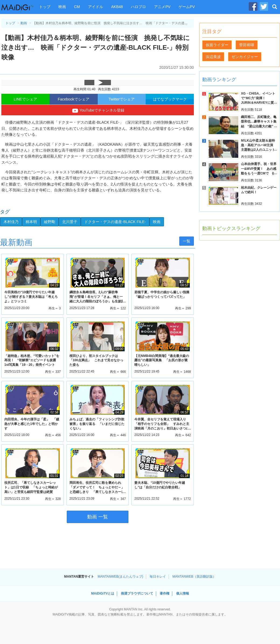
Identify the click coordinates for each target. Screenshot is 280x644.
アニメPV (162, 7)
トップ (45, 7)
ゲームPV (187, 7)
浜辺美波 (213, 57)
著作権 (164, 593)
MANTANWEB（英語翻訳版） (194, 577)
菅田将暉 (247, 45)
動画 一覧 (98, 517)
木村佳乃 (11, 222)
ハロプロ (138, 7)
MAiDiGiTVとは (103, 593)
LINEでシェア (25, 99)
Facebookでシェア (73, 99)
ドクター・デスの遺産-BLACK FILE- (115, 222)
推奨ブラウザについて (137, 593)
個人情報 (183, 593)
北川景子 (70, 222)
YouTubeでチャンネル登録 (98, 111)
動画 (24, 23)
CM (77, 7)
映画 (62, 7)
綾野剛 (50, 222)
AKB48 (117, 7)
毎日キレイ (158, 577)
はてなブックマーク (170, 99)
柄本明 (31, 222)
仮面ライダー (217, 45)
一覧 (187, 241)
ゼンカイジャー (245, 57)
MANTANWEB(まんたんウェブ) (120, 577)
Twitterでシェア (122, 99)
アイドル (96, 7)
